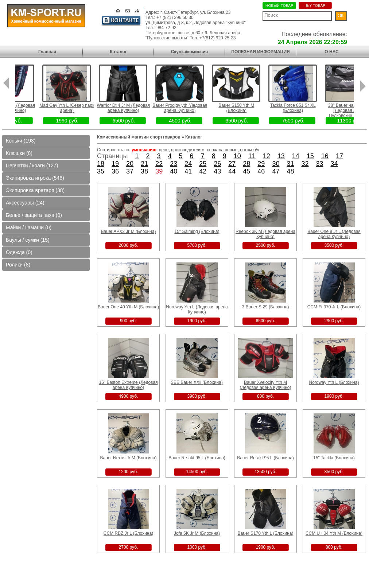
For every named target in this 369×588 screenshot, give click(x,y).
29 (261, 164)
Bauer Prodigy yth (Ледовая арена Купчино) (190, 108)
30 (276, 164)
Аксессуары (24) (25, 203)
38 (144, 171)
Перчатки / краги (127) (32, 166)
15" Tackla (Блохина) (334, 458)
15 (310, 156)
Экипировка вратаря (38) (35, 190)
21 (144, 164)
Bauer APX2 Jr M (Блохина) (129, 231)
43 (217, 171)
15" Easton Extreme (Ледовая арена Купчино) (128, 385)
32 (305, 164)
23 (174, 164)
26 (217, 164)
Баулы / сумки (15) (28, 240)
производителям (188, 150)
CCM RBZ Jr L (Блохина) (128, 533)
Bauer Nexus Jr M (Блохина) (129, 458)
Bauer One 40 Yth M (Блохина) (128, 307)
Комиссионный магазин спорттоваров (139, 137)
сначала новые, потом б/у (233, 150)
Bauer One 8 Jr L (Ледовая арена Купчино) (334, 234)
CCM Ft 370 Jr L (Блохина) (334, 307)
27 (232, 164)
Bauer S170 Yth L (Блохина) (266, 533)
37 (130, 171)
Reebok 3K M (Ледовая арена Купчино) (265, 234)
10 (237, 156)
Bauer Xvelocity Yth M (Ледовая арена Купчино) (265, 385)
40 (174, 171)
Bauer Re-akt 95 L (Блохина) (197, 458)
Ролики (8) (18, 265)
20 (130, 164)
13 (281, 156)
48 (290, 171)
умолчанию (144, 150)
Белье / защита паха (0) (34, 215)
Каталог (118, 52)
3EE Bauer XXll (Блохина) (197, 382)
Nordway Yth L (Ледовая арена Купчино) (197, 309)
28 (246, 164)
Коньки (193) (21, 141)
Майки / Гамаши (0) (29, 227)
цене (164, 150)
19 (115, 164)
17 (339, 156)
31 (290, 164)
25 (203, 164)
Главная (47, 52)
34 (334, 164)
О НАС (331, 52)
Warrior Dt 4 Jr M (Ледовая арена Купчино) (133, 108)
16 (325, 156)
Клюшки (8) (19, 153)
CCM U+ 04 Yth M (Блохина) (334, 533)
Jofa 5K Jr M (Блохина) (197, 533)
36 (115, 171)
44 (232, 171)
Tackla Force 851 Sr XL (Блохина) (303, 108)
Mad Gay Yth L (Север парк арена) (77, 108)
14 (296, 156)
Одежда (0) (19, 252)
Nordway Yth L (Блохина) (334, 382)
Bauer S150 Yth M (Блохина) (246, 108)
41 (188, 171)
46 (261, 171)
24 (188, 164)
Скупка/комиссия (190, 52)
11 (252, 156)
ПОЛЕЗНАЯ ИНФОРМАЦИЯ (260, 52)
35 (101, 171)
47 (276, 171)
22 (159, 164)
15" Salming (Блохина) (197, 231)
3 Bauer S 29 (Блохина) (266, 307)
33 (319, 164)
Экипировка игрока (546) (35, 178)
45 (246, 171)
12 (267, 156)
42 (203, 171)
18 (101, 164)
